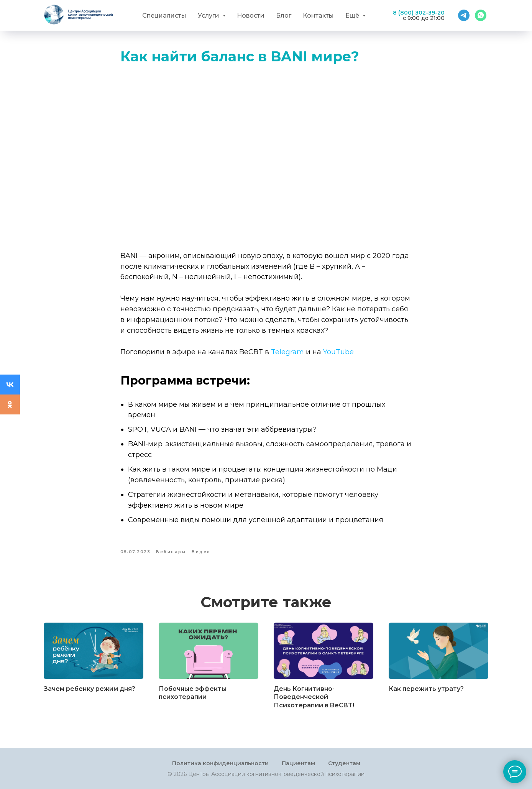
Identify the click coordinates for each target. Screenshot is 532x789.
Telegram (287, 352)
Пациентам (298, 763)
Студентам (344, 763)
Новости (251, 16)
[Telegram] (464, 15)
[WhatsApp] (481, 15)
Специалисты (164, 16)
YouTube (338, 352)
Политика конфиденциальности (220, 763)
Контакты (318, 16)
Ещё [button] (353, 16)
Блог (284, 16)
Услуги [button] (209, 16)
